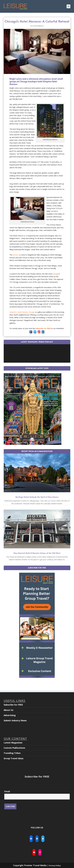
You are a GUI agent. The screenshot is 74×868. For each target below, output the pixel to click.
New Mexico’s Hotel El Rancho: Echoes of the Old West (37, 553)
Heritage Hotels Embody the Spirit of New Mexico (37, 497)
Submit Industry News (15, 720)
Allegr (55, 274)
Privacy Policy (55, 865)
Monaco (16, 255)
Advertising (10, 715)
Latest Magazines (13, 743)
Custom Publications (14, 748)
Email (7, 791)
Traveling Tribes (12, 753)
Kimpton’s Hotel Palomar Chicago (22, 312)
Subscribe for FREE (13, 705)
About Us (8, 710)
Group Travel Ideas (14, 758)
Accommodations (37, 26)
